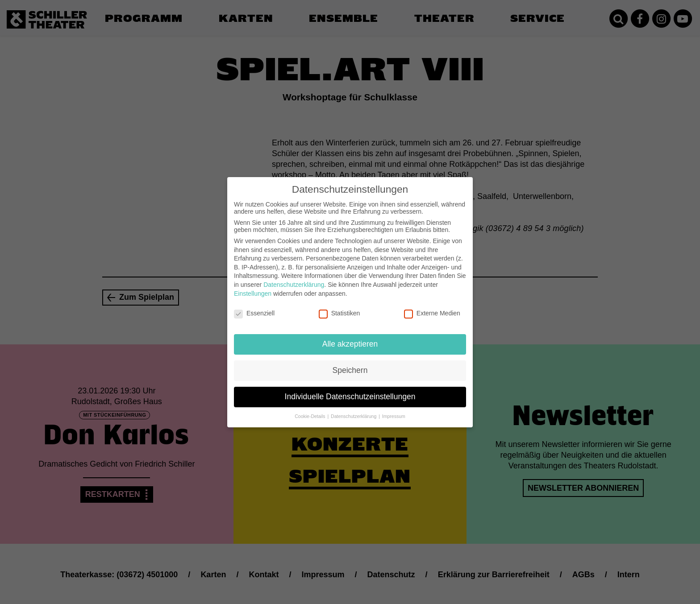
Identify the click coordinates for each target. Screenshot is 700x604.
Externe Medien (432, 307)
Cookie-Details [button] (310, 410)
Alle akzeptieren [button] (350, 338)
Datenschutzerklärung (294, 278)
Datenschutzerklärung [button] (354, 410)
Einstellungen (253, 287)
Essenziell (254, 307)
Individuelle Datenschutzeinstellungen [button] (350, 390)
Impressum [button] (394, 410)
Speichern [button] (350, 364)
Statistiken (340, 307)
